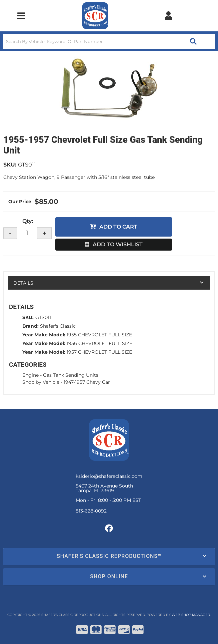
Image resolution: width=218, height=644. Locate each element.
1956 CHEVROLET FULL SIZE (99, 343)
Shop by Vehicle (41, 382)
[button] (109, 41)
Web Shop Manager (191, 615)
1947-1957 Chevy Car (87, 382)
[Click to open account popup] (169, 16)
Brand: (30, 326)
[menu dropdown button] (21, 16)
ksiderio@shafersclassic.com (109, 476)
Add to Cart (118, 227)
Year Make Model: (44, 335)
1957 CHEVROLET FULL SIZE (99, 352)
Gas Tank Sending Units (71, 375)
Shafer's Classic (58, 326)
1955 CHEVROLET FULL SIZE (99, 335)
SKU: (10, 165)
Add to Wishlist (118, 244)
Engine (30, 375)
